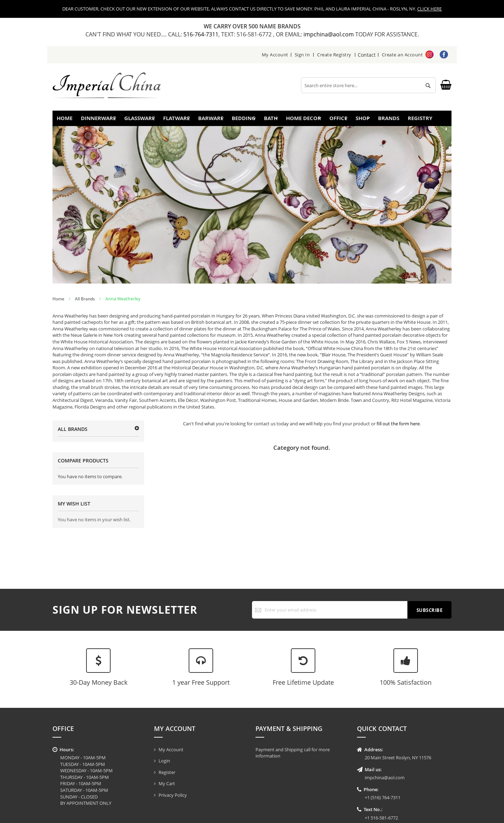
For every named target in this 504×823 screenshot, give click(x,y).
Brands (394, 120)
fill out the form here (398, 428)
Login (164, 761)
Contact (367, 55)
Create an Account (402, 55)
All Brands (85, 303)
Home (67, 120)
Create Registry (335, 55)
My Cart (167, 783)
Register (167, 772)
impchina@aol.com (329, 34)
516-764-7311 (201, 34)
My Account (275, 55)
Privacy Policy (173, 795)
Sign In (302, 55)
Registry (430, 120)
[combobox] (368, 85)
